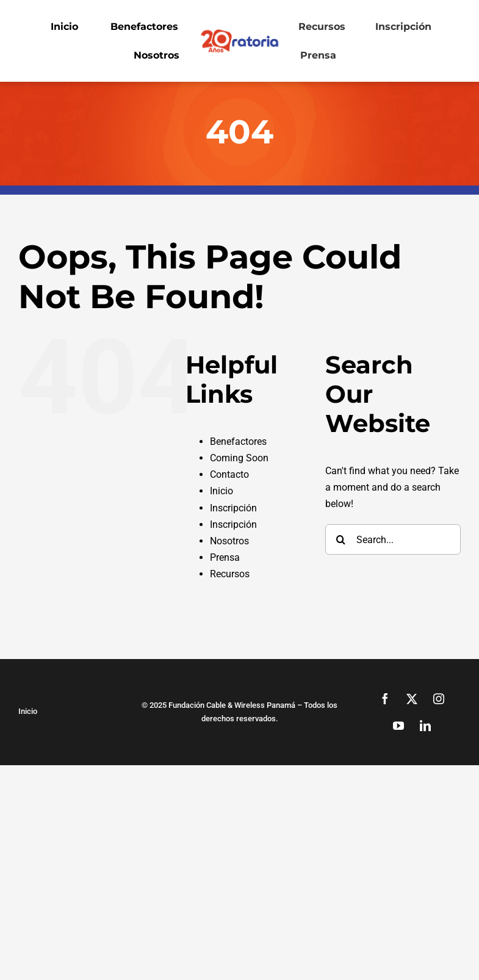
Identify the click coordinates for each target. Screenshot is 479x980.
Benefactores (238, 441)
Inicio (221, 491)
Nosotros (229, 541)
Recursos (230, 574)
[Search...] (393, 539)
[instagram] (439, 699)
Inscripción (233, 508)
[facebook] (385, 699)
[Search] (340, 539)
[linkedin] (425, 726)
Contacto (229, 474)
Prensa (225, 557)
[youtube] (398, 726)
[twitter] (412, 699)
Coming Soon (239, 458)
